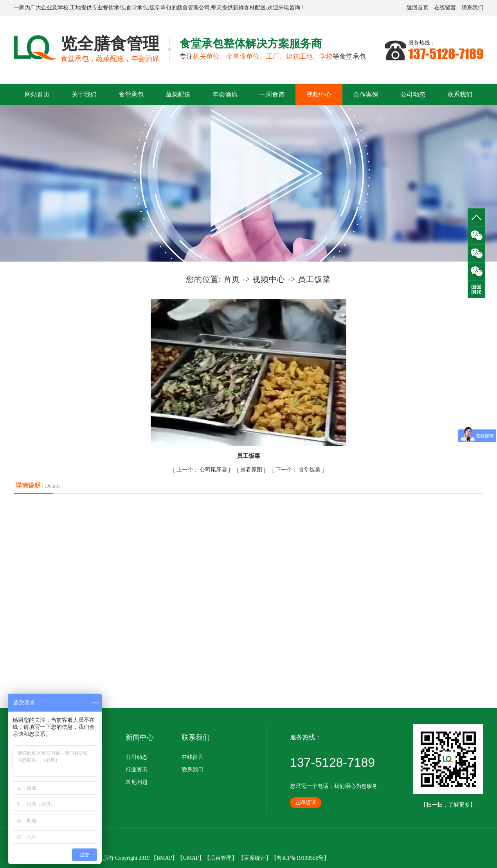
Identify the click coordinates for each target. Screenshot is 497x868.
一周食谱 (272, 94)
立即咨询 (306, 803)
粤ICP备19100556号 (300, 858)
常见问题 (137, 782)
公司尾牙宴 (203, 470)
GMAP (191, 858)
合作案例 (366, 94)
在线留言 (445, 8)
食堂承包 (137, 8)
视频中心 (319, 94)
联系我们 (472, 8)
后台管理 (221, 858)
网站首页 (37, 94)
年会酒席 (225, 94)
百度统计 (255, 858)
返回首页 (418, 8)
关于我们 (84, 94)
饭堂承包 (160, 8)
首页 (232, 279)
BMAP (164, 858)
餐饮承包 (114, 8)
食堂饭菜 (299, 470)
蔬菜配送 (178, 94)
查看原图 (252, 470)
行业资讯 (137, 770)
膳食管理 (188, 8)
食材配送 (255, 8)
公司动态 (413, 94)
